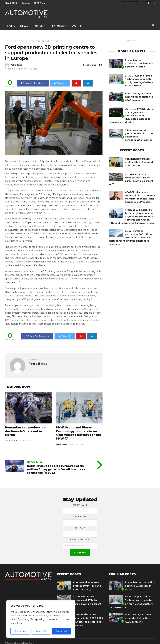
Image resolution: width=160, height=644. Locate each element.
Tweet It (60, 80)
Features (57, 24)
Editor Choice (25, 37)
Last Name (80, 513)
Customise (20, 631)
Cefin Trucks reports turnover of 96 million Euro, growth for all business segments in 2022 (56, 466)
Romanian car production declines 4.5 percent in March (25, 427)
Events (77, 24)
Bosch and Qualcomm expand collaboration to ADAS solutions (139, 93)
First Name (80, 501)
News (24, 24)
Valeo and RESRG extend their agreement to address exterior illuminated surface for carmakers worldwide (131, 112)
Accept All (61, 631)
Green (40, 37)
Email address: (80, 536)
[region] (41, 619)
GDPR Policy (40, 3)
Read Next (35, 458)
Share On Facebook (33, 80)
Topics (38, 24)
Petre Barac (11, 437)
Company (80, 524)
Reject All (41, 631)
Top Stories (53, 37)
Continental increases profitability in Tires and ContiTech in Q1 (139, 158)
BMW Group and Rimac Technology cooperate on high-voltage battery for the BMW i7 (78, 429)
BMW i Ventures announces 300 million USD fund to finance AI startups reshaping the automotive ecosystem (130, 234)
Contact (26, 3)
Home (11, 24)
